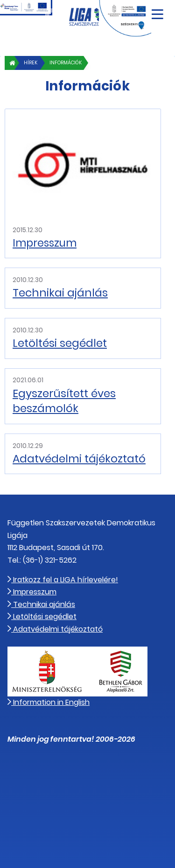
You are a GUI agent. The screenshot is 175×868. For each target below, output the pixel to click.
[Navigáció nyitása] (157, 11)
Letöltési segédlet (60, 343)
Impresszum (45, 243)
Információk (66, 63)
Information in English (49, 702)
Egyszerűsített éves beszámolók (64, 401)
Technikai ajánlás (60, 293)
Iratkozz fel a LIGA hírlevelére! (63, 580)
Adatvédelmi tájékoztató (79, 459)
